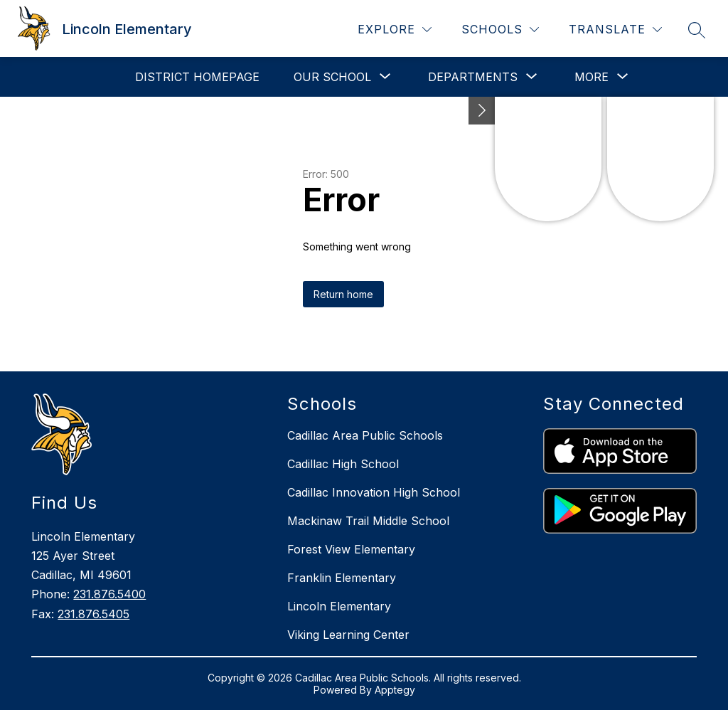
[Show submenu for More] (591, 77)
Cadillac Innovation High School (374, 492)
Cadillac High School (343, 464)
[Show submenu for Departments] (473, 77)
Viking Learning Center (348, 635)
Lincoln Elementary (339, 606)
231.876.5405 (93, 614)
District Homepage (197, 77)
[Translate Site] (615, 30)
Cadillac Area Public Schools (365, 435)
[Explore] (395, 30)
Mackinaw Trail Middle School (368, 521)
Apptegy (395, 690)
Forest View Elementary (351, 549)
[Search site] (697, 30)
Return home (343, 294)
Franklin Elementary (342, 578)
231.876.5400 (109, 594)
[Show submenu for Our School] (332, 77)
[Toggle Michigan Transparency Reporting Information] (482, 111)
